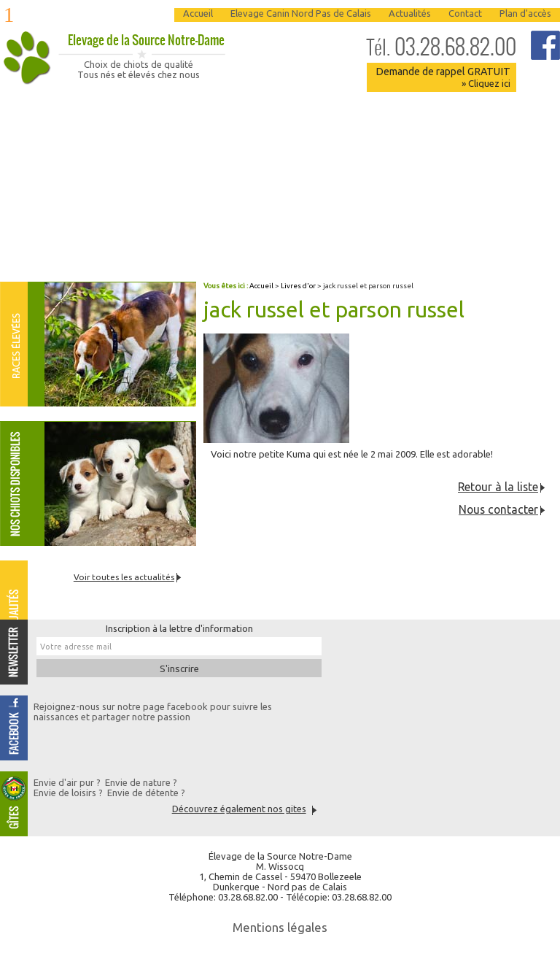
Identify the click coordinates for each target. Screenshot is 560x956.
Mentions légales (280, 927)
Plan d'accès (525, 13)
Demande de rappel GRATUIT (443, 77)
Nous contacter (498, 509)
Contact (465, 13)
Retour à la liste (498, 487)
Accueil (198, 13)
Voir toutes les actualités (124, 577)
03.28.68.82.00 (442, 47)
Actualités (410, 13)
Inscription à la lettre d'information (179, 628)
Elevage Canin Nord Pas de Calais (301, 13)
